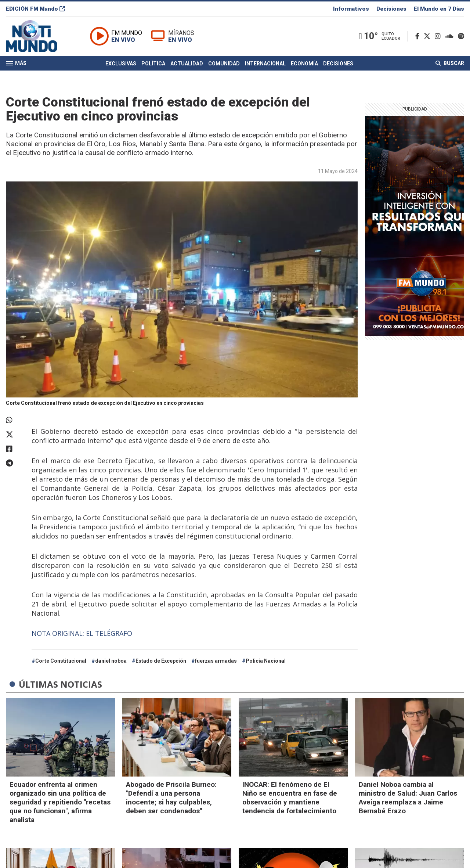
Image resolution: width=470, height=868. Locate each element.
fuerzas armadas (216, 661)
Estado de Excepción (161, 661)
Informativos (351, 9)
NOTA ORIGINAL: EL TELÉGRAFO (82, 633)
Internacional (265, 64)
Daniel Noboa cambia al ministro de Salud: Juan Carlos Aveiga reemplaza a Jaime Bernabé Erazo (408, 798)
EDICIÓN (35, 9)
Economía (304, 64)
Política (153, 64)
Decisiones (391, 9)
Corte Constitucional (61, 661)
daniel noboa (111, 661)
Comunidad (224, 64)
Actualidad (187, 64)
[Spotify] (461, 36)
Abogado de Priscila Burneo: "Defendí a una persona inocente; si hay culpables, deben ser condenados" (171, 798)
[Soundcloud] (451, 36)
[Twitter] (429, 36)
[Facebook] (419, 36)
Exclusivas (121, 64)
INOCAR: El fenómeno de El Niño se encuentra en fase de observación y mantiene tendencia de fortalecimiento (290, 798)
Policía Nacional (266, 661)
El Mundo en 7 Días (439, 9)
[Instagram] (439, 36)
